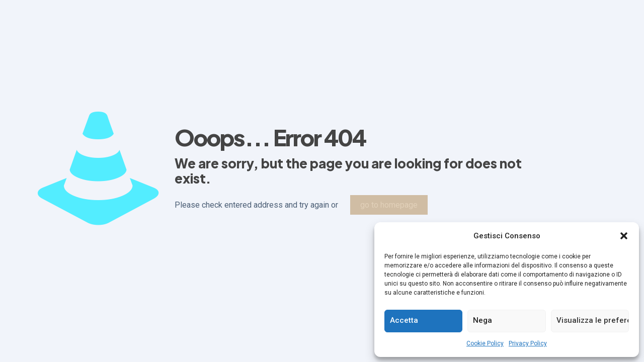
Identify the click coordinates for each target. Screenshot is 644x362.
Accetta (404, 320)
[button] (624, 236)
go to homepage (389, 205)
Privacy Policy (528, 343)
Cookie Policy (485, 343)
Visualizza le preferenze (593, 320)
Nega (482, 320)
